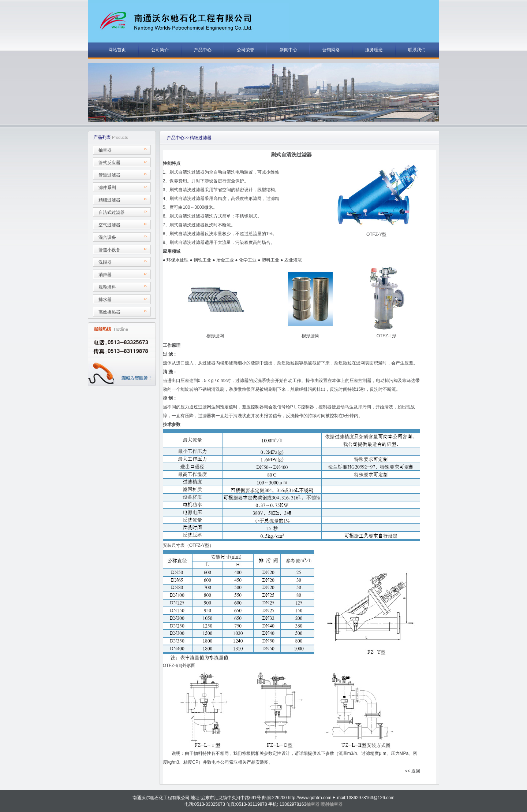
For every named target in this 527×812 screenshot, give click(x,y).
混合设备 (107, 237)
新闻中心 (288, 50)
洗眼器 (105, 262)
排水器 (105, 300)
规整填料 (107, 287)
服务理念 (374, 50)
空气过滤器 (109, 225)
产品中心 (203, 50)
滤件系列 (107, 188)
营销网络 (331, 50)
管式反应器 (109, 163)
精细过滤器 (109, 200)
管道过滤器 (109, 175)
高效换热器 (109, 312)
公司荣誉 (246, 50)
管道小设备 (109, 250)
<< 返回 (412, 771)
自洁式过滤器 (112, 212)
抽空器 (105, 150)
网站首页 (117, 50)
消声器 (105, 275)
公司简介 (160, 50)
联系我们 (417, 50)
